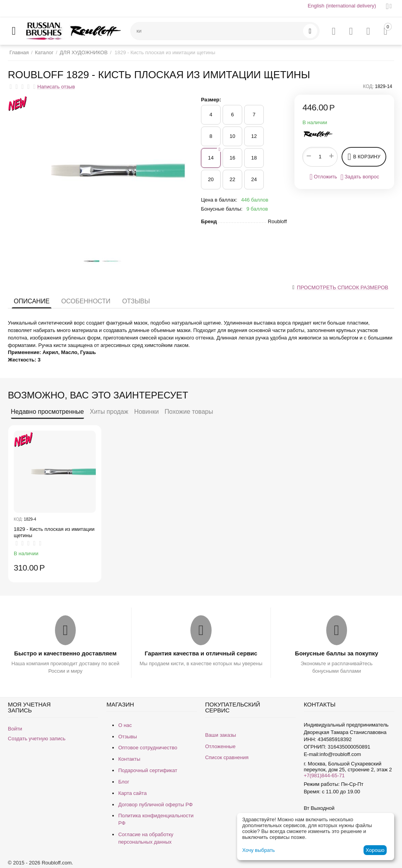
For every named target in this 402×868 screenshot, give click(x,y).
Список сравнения (227, 757)
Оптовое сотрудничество (148, 748)
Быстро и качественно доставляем (65, 653)
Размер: (211, 100)
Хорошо (375, 850)
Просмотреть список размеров (343, 287)
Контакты (129, 759)
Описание (32, 301)
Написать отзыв (56, 87)
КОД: (368, 86)
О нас (125, 725)
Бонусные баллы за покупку (336, 653)
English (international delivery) (342, 6)
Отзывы (136, 301)
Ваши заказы (220, 735)
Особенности (86, 301)
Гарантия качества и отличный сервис (201, 653)
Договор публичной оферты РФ (155, 805)
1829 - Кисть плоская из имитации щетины (54, 532)
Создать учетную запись (37, 739)
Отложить (323, 177)
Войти (15, 729)
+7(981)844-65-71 (324, 775)
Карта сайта (132, 793)
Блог (124, 782)
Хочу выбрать (259, 850)
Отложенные (220, 746)
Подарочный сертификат (148, 770)
